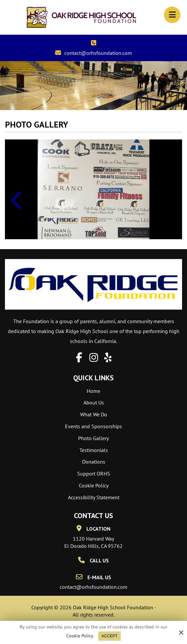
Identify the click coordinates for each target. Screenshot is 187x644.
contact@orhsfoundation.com (98, 53)
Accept (110, 636)
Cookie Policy (80, 636)
